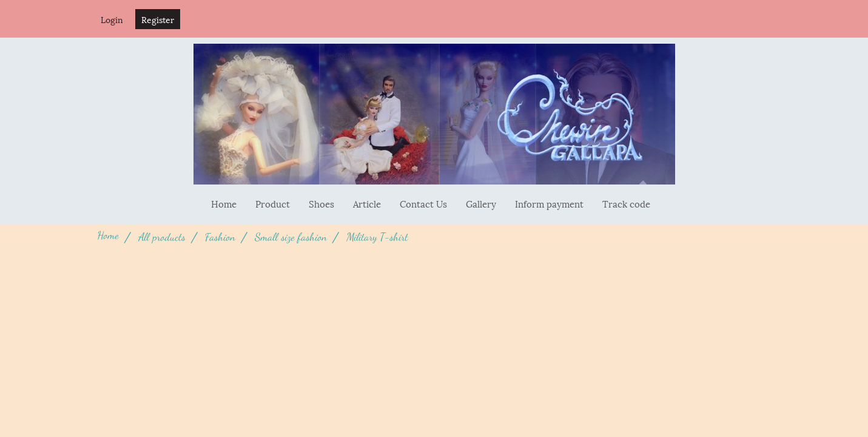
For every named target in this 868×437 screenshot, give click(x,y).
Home (224, 203)
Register (158, 19)
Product (273, 203)
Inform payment (549, 203)
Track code (626, 203)
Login (112, 19)
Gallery (481, 203)
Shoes (321, 203)
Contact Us (423, 203)
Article (367, 203)
